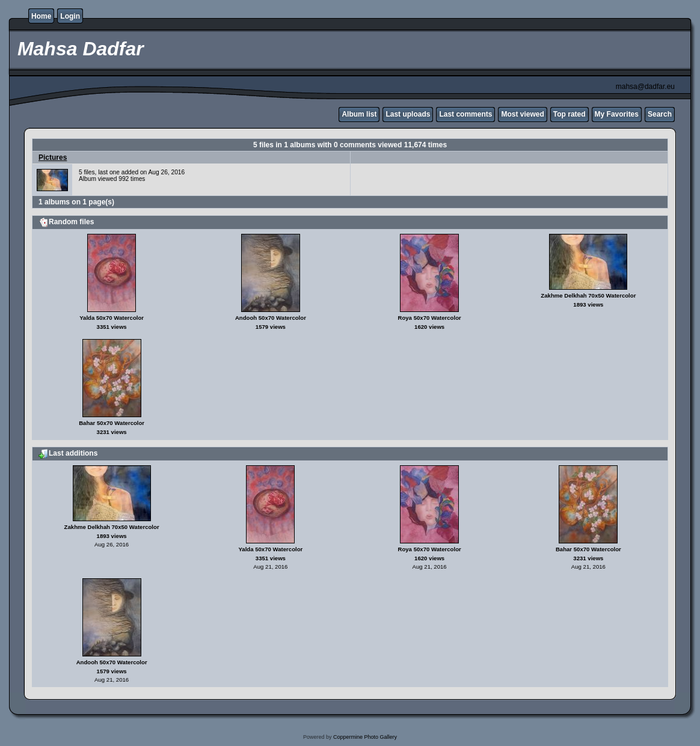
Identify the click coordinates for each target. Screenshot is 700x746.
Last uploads (408, 114)
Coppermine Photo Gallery (365, 737)
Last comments (465, 114)
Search (660, 114)
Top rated (570, 114)
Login (70, 16)
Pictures (53, 157)
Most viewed (522, 114)
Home (41, 16)
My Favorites (617, 114)
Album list (359, 114)
